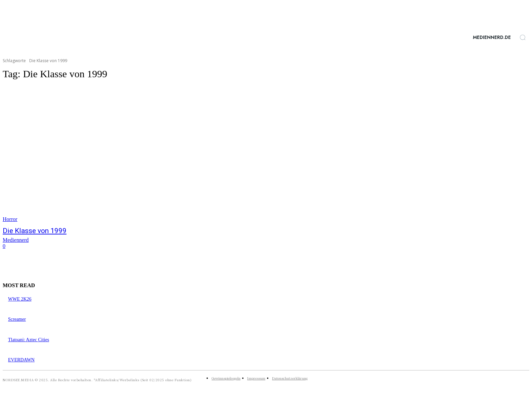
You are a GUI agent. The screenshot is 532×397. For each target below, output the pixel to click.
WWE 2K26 (20, 299)
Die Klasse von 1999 (35, 231)
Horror (10, 219)
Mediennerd (16, 240)
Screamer (17, 319)
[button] (523, 37)
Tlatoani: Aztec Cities (29, 340)
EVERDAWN (21, 360)
